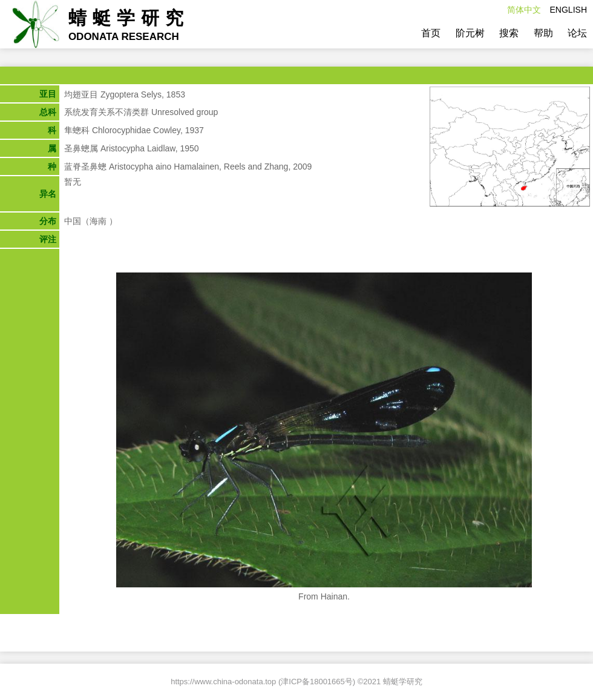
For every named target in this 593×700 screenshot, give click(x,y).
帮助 (543, 33)
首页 (431, 33)
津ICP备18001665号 (317, 682)
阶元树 (470, 33)
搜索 (509, 33)
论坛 (577, 33)
